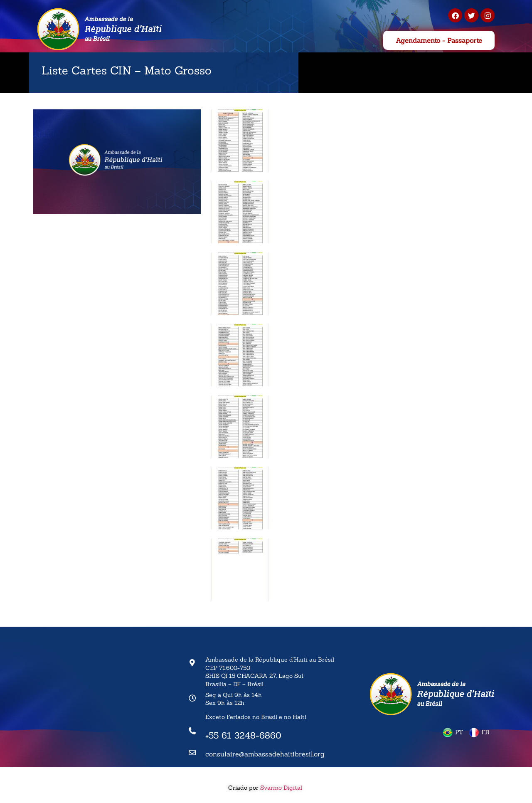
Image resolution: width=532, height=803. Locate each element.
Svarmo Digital (282, 788)
